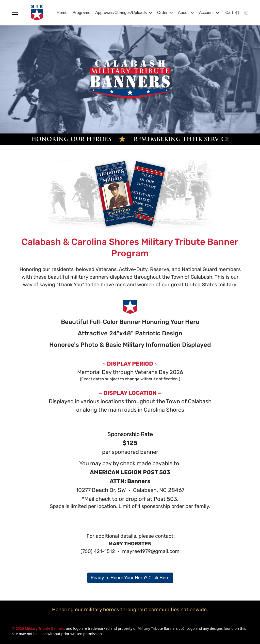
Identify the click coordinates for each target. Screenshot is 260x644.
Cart (229, 13)
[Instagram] (246, 13)
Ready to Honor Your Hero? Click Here (130, 578)
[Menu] (15, 13)
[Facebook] (237, 13)
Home (62, 13)
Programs (81, 13)
